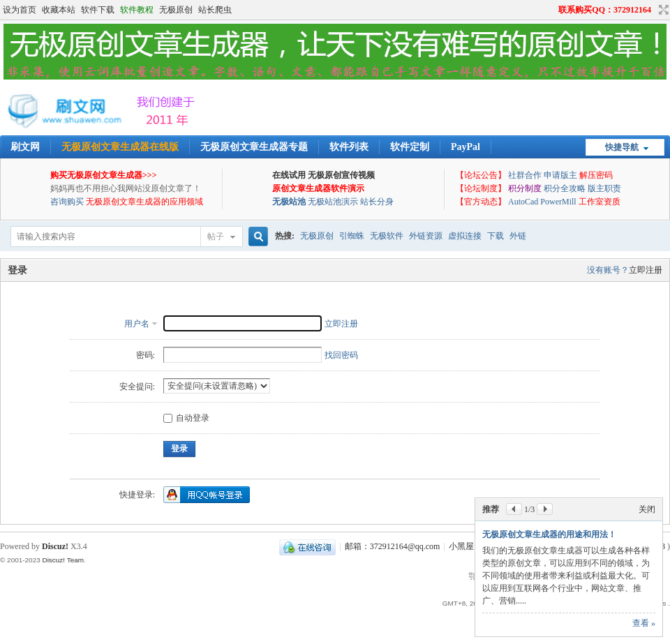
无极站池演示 (333, 202)
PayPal (466, 147)
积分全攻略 (565, 188)
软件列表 (349, 147)
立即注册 (646, 270)
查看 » (644, 623)
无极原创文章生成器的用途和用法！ (549, 534)
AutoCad (523, 202)
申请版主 (560, 175)
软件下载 (98, 10)
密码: (146, 355)
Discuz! (55, 546)
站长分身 (377, 202)
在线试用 (289, 175)
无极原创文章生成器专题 (254, 147)
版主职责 (604, 188)
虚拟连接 (465, 236)
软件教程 (137, 10)
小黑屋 (461, 546)
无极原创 (176, 10)
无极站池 (289, 202)
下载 (496, 236)
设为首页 (20, 10)
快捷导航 (622, 147)
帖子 (216, 237)
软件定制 (410, 147)
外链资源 (426, 236)
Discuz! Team (63, 560)
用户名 (137, 324)
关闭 (647, 509)
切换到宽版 (662, 10)
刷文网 (25, 147)
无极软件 (387, 236)
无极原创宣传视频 (341, 175)
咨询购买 (67, 202)
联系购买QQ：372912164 (605, 10)
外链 (518, 236)
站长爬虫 (215, 10)
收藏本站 (59, 10)
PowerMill (558, 202)
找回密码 (341, 355)
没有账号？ (608, 270)
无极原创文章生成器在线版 (120, 147)
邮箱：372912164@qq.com (393, 546)
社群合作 (525, 175)
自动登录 (186, 418)
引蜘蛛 (352, 236)
